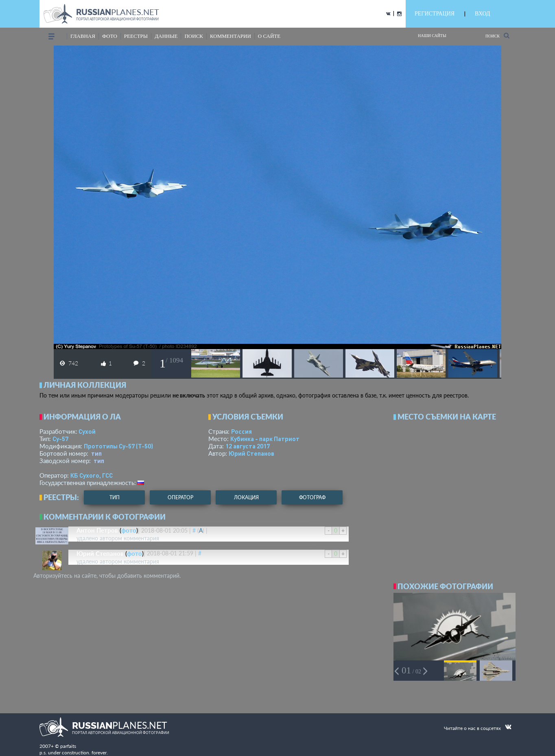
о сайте (269, 36)
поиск (194, 36)
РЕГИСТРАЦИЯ (435, 14)
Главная (83, 36)
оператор (180, 497)
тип (96, 453)
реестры (136, 36)
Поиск (497, 36)
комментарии (231, 36)
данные (166, 36)
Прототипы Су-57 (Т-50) (118, 446)
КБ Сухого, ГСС (92, 475)
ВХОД (482, 14)
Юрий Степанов (251, 453)
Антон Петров (97, 530)
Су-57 (60, 439)
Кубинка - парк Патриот (265, 439)
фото (110, 36)
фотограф (312, 497)
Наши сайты (432, 36)
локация (246, 497)
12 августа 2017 (248, 446)
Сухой (87, 431)
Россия (241, 431)
